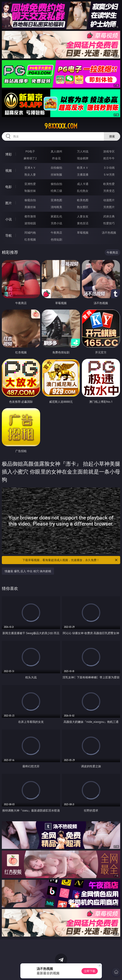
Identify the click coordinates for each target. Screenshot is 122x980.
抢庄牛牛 (109, 158)
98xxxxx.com (61, 126)
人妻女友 (83, 216)
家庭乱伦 (56, 216)
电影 (9, 187)
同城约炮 (30, 233)
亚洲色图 (56, 200)
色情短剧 (56, 239)
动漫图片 (109, 200)
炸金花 (56, 158)
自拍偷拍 (56, 168)
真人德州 (56, 151)
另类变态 (109, 191)
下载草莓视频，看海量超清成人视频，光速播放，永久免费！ (70, 560)
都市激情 (30, 216)
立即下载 (90, 971)
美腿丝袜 (30, 207)
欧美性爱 (109, 184)
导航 (9, 235)
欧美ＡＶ (83, 168)
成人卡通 (83, 184)
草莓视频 (83, 233)
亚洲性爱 (30, 184)
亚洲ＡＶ (30, 168)
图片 (9, 203)
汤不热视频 (109, 233)
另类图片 (109, 207)
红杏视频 (30, 239)
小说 (9, 219)
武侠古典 (109, 216)
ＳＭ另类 (109, 174)
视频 (9, 171)
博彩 (9, 154)
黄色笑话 (83, 223)
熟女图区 (83, 207)
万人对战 (83, 151)
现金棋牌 (83, 158)
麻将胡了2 (30, 158)
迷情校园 (30, 223)
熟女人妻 (30, 174)
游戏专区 (109, 151)
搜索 (112, 136)
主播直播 (83, 174)
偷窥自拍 (30, 200)
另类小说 (56, 223)
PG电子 (30, 151)
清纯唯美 (56, 207)
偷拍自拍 (56, 184)
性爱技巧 (109, 223)
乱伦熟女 (83, 191)
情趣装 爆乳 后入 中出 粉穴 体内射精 (28, 571)
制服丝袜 (30, 191)
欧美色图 (83, 200)
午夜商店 (56, 233)
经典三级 (56, 191)
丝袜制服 (56, 174)
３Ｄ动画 (109, 168)
